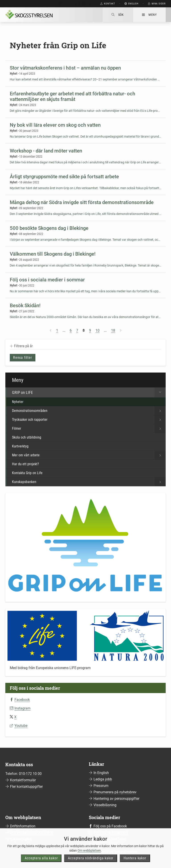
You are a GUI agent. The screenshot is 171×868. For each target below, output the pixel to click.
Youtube (21, 726)
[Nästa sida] (121, 330)
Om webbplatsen (89, 858)
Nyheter (18, 402)
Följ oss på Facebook (110, 826)
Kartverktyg (20, 446)
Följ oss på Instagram (111, 833)
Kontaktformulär (23, 780)
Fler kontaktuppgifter (26, 787)
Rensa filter (23, 358)
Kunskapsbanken (89, 482)
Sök (118, 15)
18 (113, 330)
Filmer (89, 428)
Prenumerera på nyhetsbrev (115, 792)
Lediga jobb (103, 779)
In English (101, 773)
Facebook (22, 700)
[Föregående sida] (51, 330)
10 (98, 330)
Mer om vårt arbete (89, 455)
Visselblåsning (105, 805)
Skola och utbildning (27, 437)
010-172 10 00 (30, 774)
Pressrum (101, 786)
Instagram (22, 708)
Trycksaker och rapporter (89, 420)
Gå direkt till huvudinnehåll (74, 4)
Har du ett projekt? (25, 464)
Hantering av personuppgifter (116, 799)
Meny (149, 15)
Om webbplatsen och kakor (31, 833)
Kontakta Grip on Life (27, 473)
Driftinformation (23, 826)
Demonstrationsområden (89, 411)
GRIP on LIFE (89, 392)
